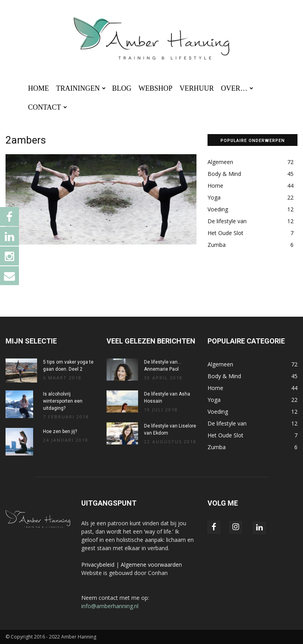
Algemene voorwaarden (151, 565)
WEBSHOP (155, 88)
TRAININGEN (81, 88)
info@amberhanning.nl (110, 606)
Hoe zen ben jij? (60, 431)
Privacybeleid (98, 565)
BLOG (122, 88)
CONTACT (48, 107)
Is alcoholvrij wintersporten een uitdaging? (63, 401)
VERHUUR (197, 88)
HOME (38, 88)
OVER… (237, 88)
